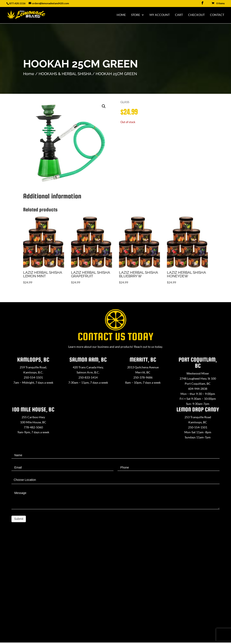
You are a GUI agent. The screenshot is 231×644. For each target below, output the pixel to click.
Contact (217, 15)
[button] (104, 106)
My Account (160, 15)
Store (136, 15)
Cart (179, 15)
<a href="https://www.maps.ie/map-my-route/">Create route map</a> (115, 590)
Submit (19, 519)
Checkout (196, 15)
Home (121, 15)
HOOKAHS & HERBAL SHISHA (65, 74)
